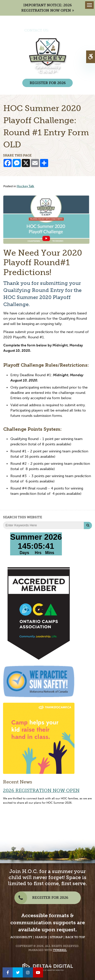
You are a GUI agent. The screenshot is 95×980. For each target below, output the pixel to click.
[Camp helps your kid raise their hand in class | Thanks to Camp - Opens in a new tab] (39, 738)
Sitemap (56, 937)
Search (41, 937)
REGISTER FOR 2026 (48, 83)
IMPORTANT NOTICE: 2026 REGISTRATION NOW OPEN (47, 8)
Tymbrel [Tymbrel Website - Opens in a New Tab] (60, 950)
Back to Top (75, 937)
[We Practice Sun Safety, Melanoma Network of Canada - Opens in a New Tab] (39, 681)
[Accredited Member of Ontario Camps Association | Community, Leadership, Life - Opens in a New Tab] (39, 613)
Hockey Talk (25, 186)
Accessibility (21, 937)
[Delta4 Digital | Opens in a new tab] (48, 963)
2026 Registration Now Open (41, 791)
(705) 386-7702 (63, 30)
